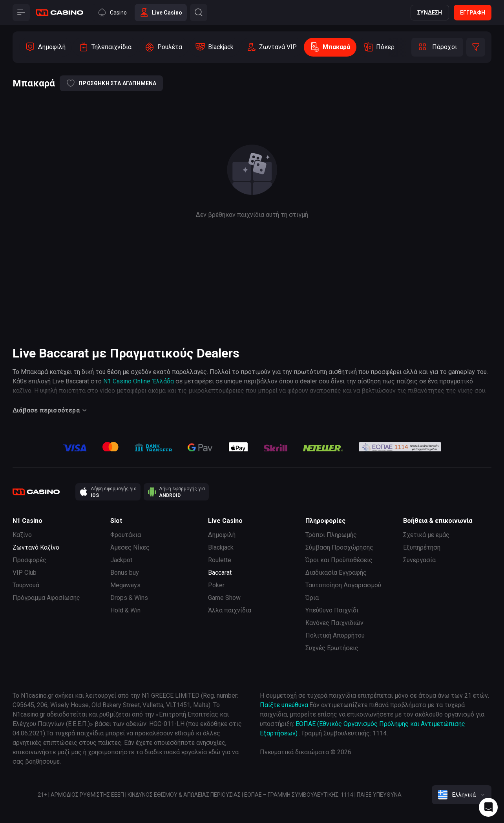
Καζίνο (22, 535)
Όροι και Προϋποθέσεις (339, 560)
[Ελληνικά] (462, 795)
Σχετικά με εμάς (426, 535)
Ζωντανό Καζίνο (36, 547)
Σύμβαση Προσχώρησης (339, 547)
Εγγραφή (473, 13)
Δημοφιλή (222, 535)
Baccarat (220, 573)
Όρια (312, 598)
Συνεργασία (419, 560)
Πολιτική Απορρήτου (335, 635)
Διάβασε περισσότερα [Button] (51, 411)
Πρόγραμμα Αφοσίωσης (46, 598)
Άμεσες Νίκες (130, 547)
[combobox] (462, 795)
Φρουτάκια (126, 535)
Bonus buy (125, 573)
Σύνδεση (430, 13)
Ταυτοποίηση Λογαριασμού (343, 585)
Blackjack (221, 547)
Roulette (220, 560)
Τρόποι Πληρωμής (331, 535)
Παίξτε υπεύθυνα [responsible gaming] (284, 705)
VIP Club (25, 573)
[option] (46, 47)
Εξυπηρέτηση (422, 547)
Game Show (224, 598)
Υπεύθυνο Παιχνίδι (332, 610)
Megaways (125, 585)
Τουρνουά (26, 585)
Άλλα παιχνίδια (230, 610)
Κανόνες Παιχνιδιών (334, 623)
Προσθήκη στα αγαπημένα (111, 83)
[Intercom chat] (488, 807)
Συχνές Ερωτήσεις (332, 648)
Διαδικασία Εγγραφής (336, 573)
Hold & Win (125, 610)
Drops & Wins (129, 598)
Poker (216, 585)
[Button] (21, 13)
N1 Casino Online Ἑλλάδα (139, 381)
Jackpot (121, 560)
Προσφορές (29, 560)
